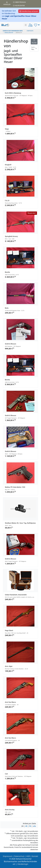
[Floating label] (34, 48)
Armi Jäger (9, 666)
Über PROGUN (19, 2)
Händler (7, 3)
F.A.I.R (7, 201)
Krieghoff (8, 165)
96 (30, 826)
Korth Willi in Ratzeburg (13, 93)
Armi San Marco (10, 702)
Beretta (7, 272)
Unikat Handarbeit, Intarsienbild (16, 595)
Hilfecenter (19, 6)
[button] (37, 25)
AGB (28, 856)
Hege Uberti (9, 631)
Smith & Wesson (10, 344)
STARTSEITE (30, 31)
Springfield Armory (11, 236)
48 (26, 826)
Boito (7, 308)
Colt (6, 774)
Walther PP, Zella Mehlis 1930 (15, 487)
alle (34, 826)
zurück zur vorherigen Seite (12, 31)
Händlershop (9, 33)
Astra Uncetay (10, 810)
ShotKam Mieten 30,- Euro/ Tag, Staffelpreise (20, 523)
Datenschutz (19, 856)
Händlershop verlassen (29, 11)
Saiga (7, 129)
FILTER (34, 42)
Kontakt (35, 856)
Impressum (8, 856)
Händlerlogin (23, 864)
